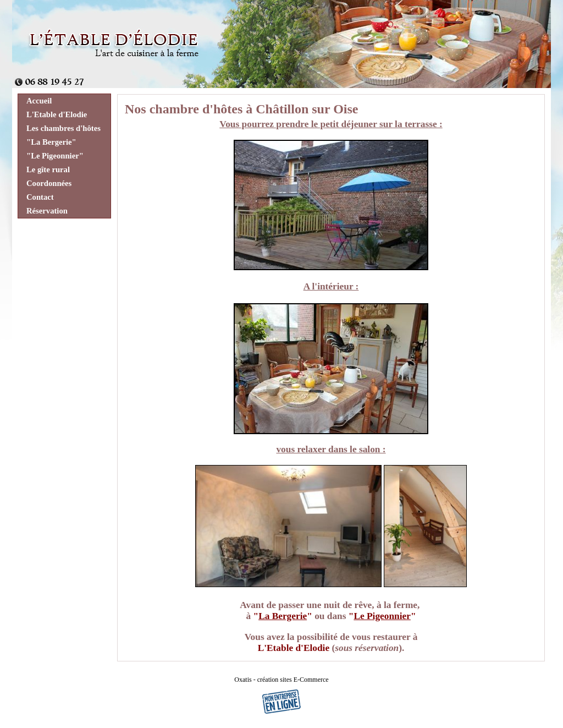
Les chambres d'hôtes (64, 128)
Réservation (47, 211)
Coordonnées (49, 183)
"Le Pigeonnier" (55, 156)
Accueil (39, 101)
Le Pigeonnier (382, 616)
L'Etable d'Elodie (57, 114)
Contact (40, 197)
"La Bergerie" (51, 142)
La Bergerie (283, 616)
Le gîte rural (48, 169)
